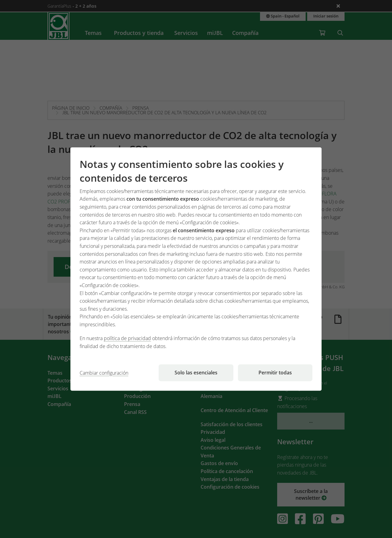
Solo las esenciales (196, 373)
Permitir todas (275, 373)
